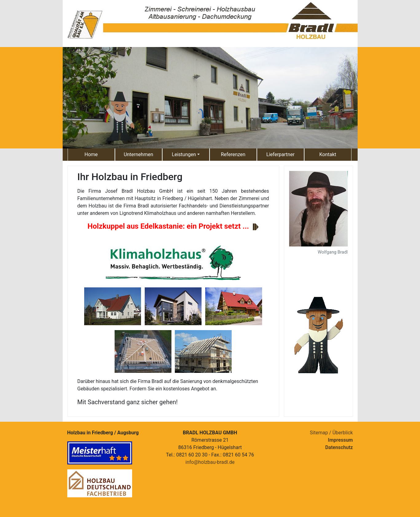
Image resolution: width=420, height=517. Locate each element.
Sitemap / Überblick (332, 433)
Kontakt (328, 154)
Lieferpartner (281, 154)
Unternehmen (139, 154)
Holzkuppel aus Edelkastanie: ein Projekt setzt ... (168, 226)
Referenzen (233, 154)
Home (91, 154)
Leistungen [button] (184, 154)
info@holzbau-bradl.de (210, 462)
